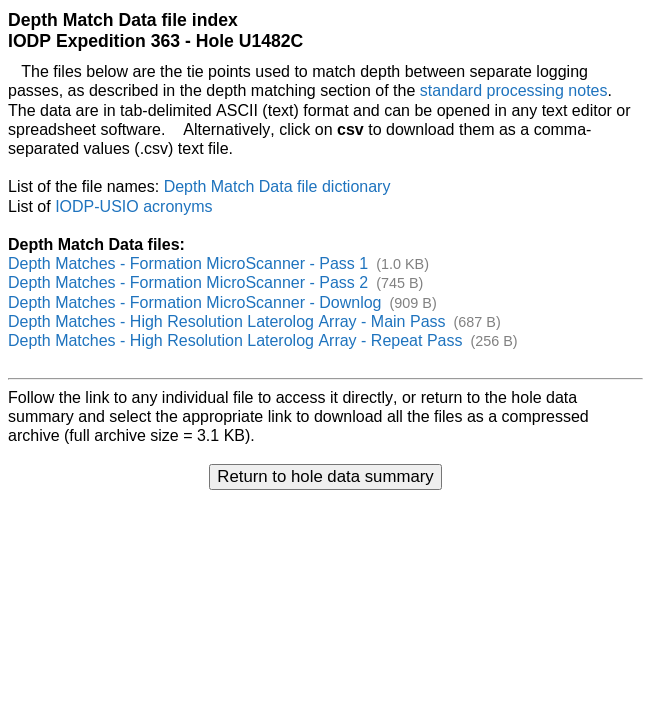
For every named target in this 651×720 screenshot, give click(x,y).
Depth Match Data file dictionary (277, 186)
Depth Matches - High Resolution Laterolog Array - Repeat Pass (235, 340)
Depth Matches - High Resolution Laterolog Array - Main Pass (227, 321)
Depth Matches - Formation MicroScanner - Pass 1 (188, 263)
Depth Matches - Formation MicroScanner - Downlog (194, 302)
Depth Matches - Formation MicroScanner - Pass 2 (188, 282)
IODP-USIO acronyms (133, 206)
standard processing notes (514, 90)
